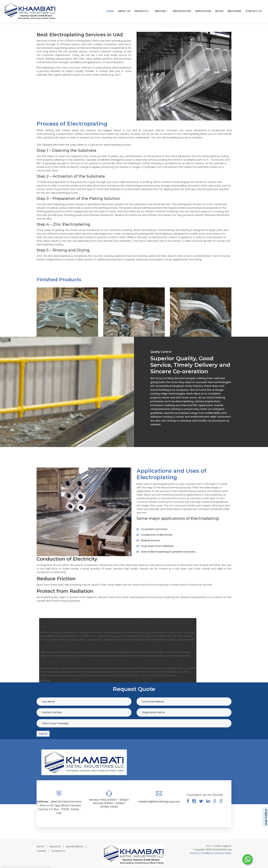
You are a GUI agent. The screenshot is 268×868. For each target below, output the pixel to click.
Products (143, 11)
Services (162, 11)
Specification (182, 11)
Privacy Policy (223, 853)
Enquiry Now (266, 817)
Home (110, 11)
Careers (41, 851)
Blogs (219, 11)
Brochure (234, 11)
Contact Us (253, 11)
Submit (43, 734)
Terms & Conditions (202, 853)
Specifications (75, 846)
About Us (124, 11)
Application (203, 11)
